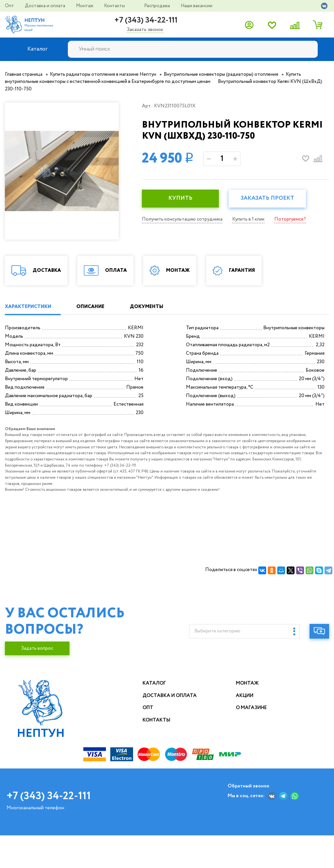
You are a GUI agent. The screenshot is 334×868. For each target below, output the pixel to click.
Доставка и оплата (46, 6)
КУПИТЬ (180, 198)
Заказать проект (267, 198)
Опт (10, 6)
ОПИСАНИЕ (91, 346)
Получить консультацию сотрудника (182, 219)
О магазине (252, 747)
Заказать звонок (145, 30)
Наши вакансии (197, 6)
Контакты (115, 6)
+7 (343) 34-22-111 (146, 20)
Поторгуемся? (290, 219)
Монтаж (85, 6)
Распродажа (158, 6)
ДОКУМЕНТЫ (147, 346)
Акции (245, 735)
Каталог (154, 722)
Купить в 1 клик (248, 219)
